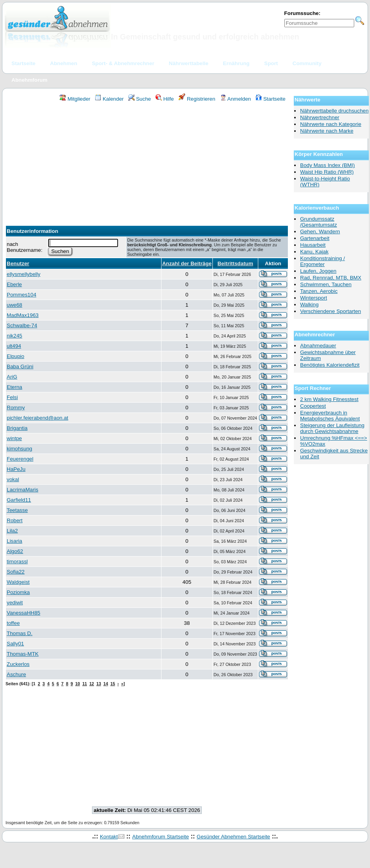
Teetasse (17, 510)
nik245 (14, 336)
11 (85, 684)
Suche (140, 99)
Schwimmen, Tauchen (326, 284)
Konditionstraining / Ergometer (322, 261)
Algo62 (15, 551)
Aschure (16, 674)
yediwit (15, 603)
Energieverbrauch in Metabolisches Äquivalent (330, 416)
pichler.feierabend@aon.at (38, 418)
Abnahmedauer (318, 346)
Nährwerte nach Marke (327, 131)
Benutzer (18, 263)
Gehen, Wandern (320, 232)
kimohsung (19, 449)
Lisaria (14, 541)
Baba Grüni (20, 367)
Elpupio (15, 356)
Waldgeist (18, 582)
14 (106, 684)
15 (113, 684)
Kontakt (109, 837)
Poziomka (18, 592)
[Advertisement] (147, 161)
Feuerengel (20, 459)
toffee (13, 623)
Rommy (16, 408)
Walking (309, 305)
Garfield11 (19, 500)
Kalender (109, 99)
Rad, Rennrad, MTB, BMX (331, 278)
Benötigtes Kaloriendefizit (330, 365)
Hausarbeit (313, 245)
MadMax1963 (23, 315)
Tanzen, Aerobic (319, 291)
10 (78, 684)
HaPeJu (16, 469)
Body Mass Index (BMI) (328, 165)
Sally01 (15, 644)
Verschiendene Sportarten (331, 311)
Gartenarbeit (315, 238)
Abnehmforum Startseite (161, 837)
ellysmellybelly (23, 274)
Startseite (270, 99)
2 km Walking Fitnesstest (329, 399)
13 (99, 684)
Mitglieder (75, 99)
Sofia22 (16, 572)
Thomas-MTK (23, 654)
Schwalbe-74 (22, 325)
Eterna (14, 387)
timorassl (17, 561)
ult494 (14, 346)
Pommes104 (22, 295)
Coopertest (313, 406)
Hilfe (165, 99)
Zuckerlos (18, 664)
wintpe (14, 438)
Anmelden (236, 99)
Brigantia (17, 428)
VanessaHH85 (23, 613)
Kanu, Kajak (314, 252)
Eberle (14, 284)
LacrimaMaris (23, 490)
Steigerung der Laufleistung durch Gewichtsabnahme (332, 428)
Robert (15, 520)
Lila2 (12, 531)
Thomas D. (20, 633)
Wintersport (314, 298)
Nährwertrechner (320, 117)
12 (92, 684)
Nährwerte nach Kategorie (331, 124)
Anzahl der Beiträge (187, 263)
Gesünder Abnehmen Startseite (233, 837)
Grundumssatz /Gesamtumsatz (318, 222)
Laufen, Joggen (318, 271)
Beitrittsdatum (235, 263)
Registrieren (197, 99)
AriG (12, 377)
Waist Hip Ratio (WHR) (327, 172)
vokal (13, 479)
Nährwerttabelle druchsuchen (334, 111)
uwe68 (14, 305)
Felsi (12, 397)
